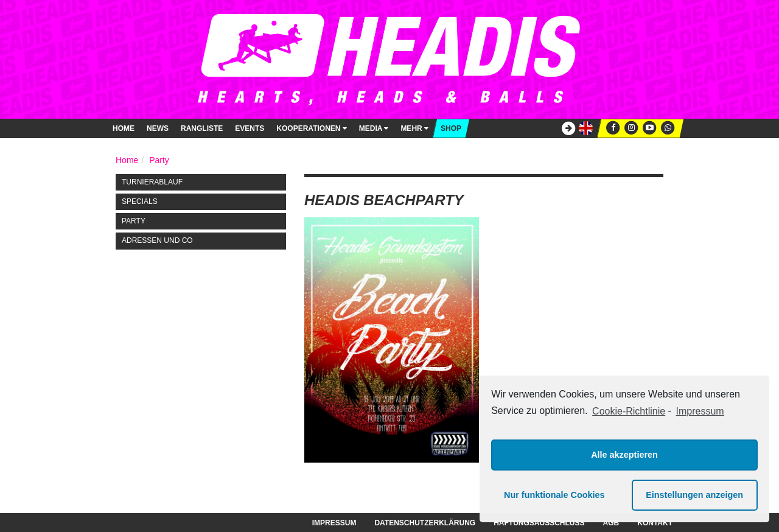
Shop (451, 128)
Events (250, 128)
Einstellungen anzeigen (694, 495)
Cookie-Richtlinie (629, 411)
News (158, 128)
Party (159, 160)
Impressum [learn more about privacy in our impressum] (700, 411)
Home (124, 128)
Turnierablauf (152, 182)
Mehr (414, 128)
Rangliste (202, 128)
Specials (140, 201)
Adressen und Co (157, 240)
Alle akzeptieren (624, 455)
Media (374, 128)
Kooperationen (311, 128)
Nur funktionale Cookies (554, 495)
